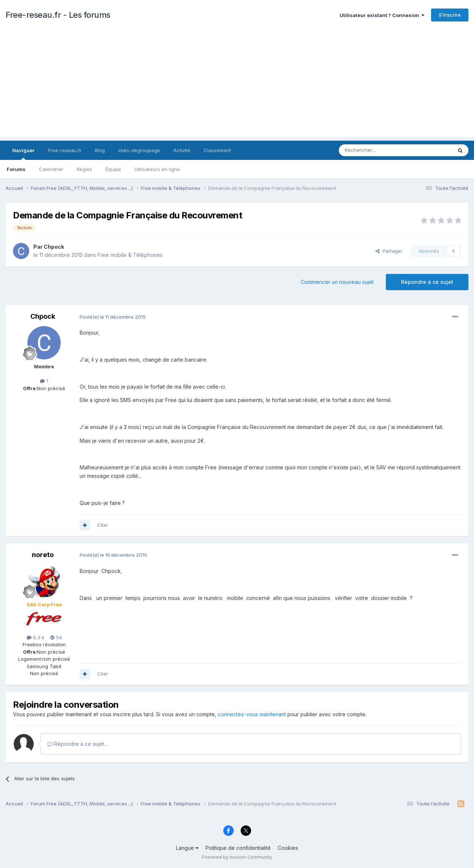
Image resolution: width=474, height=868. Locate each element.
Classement (217, 150)
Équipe (113, 169)
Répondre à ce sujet (427, 282)
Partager (389, 251)
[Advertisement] (237, 85)
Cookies (288, 848)
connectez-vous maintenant (252, 714)
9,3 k (36, 637)
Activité (182, 150)
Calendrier (51, 169)
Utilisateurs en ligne (157, 169)
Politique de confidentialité (238, 848)
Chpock (54, 247)
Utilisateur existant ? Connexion (382, 15)
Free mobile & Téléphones (130, 255)
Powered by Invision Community (237, 857)
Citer (103, 525)
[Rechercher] (379, 150)
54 (56, 637)
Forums (16, 169)
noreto (43, 555)
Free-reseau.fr (65, 150)
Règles (84, 169)
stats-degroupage (139, 150)
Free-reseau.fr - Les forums (58, 15)
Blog (100, 150)
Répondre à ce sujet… (78, 744)
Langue (187, 848)
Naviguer (23, 154)
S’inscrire (450, 15)
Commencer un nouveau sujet (337, 282)
